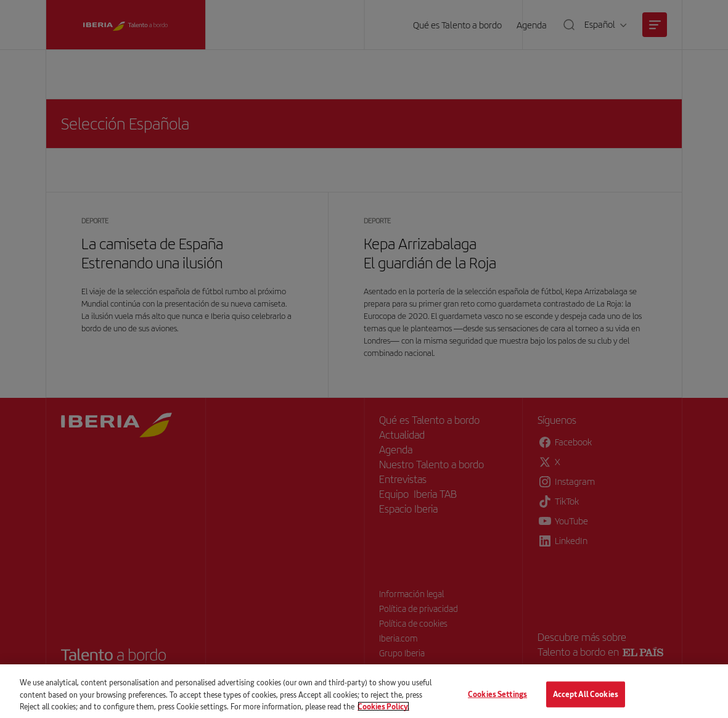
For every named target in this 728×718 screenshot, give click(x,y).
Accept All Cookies (586, 699)
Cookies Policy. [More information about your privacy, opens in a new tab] (383, 711)
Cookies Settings (497, 699)
